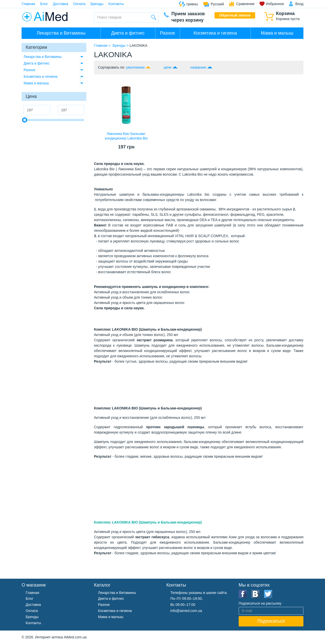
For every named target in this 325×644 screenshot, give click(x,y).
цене (167, 67)
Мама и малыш (277, 33)
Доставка (60, 4)
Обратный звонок (235, 15)
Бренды (97, 4)
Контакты (116, 4)
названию (198, 67)
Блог (44, 4)
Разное (167, 33)
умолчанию (135, 67)
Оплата (79, 4)
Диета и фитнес (128, 33)
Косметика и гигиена (215, 33)
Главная (28, 4)
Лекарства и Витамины (61, 33)
